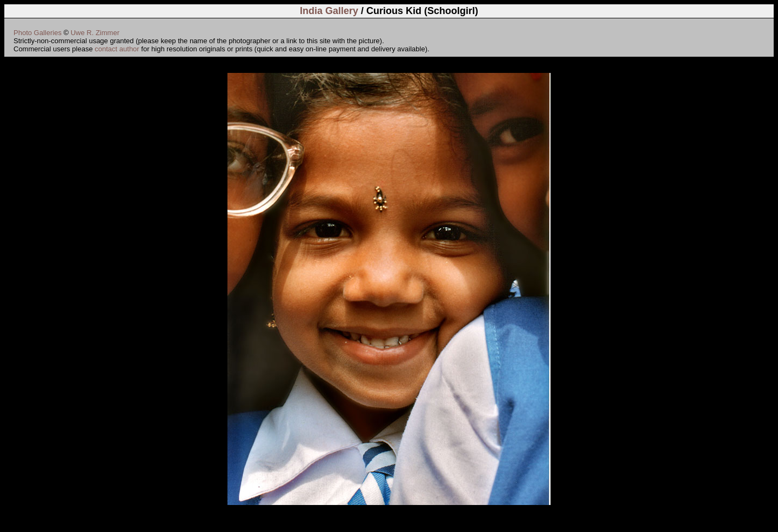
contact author (117, 49)
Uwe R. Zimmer (95, 33)
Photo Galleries (38, 33)
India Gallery (329, 11)
